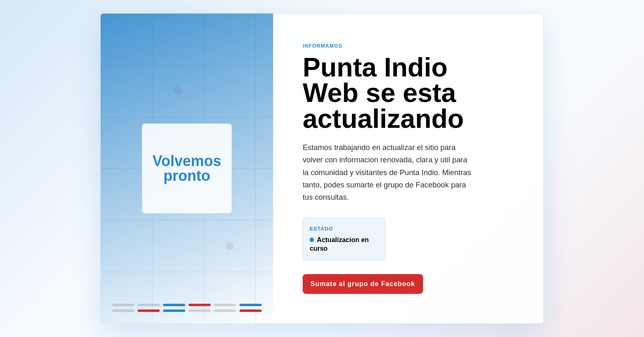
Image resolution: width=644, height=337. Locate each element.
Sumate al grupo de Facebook (363, 284)
